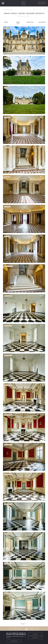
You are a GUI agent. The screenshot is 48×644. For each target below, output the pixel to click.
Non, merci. (35, 638)
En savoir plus (14, 642)
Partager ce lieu (39, 9)
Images (18, 22)
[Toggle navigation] (3, 3)
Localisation (42, 22)
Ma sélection (42, 3)
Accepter (35, 635)
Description (30, 22)
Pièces (6, 22)
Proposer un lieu (33, 629)
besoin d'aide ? (17, 629)
